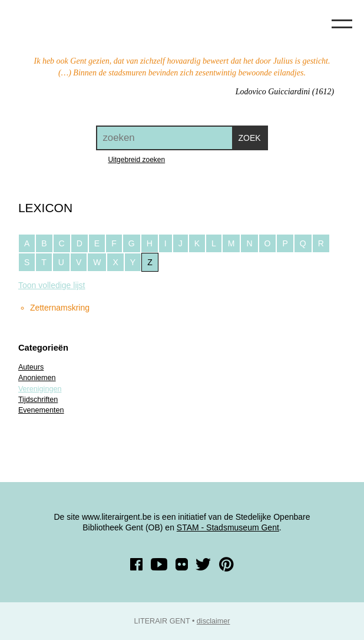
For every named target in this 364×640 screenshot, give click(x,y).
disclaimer (214, 621)
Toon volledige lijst (52, 285)
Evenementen (41, 410)
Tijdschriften (38, 400)
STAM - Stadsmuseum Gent (228, 527)
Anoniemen (37, 378)
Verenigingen (40, 389)
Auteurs (31, 367)
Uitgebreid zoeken (136, 160)
